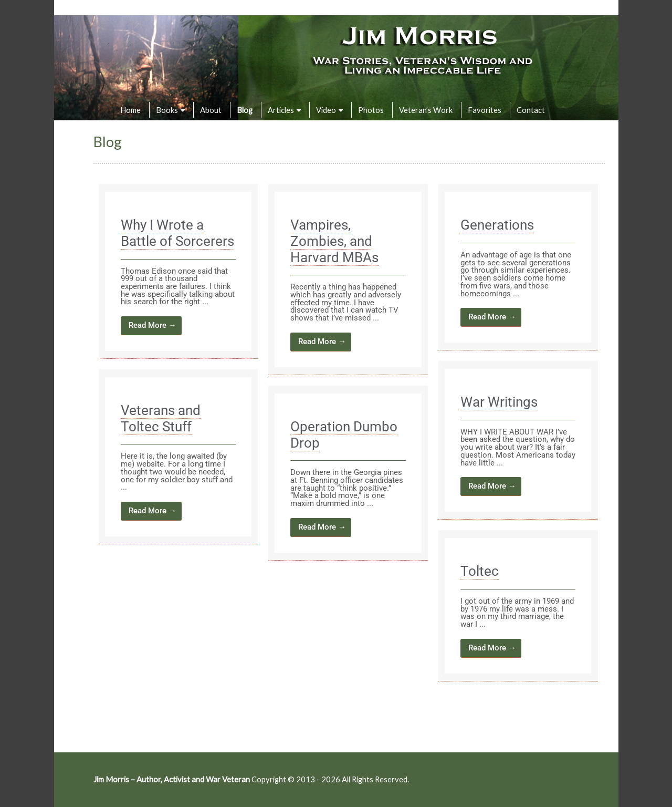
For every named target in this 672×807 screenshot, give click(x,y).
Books (167, 110)
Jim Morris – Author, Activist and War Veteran (172, 779)
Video (326, 110)
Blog (245, 110)
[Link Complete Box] (178, 271)
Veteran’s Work (426, 110)
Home (130, 110)
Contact (531, 110)
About (211, 110)
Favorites (485, 110)
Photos (371, 110)
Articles (281, 110)
